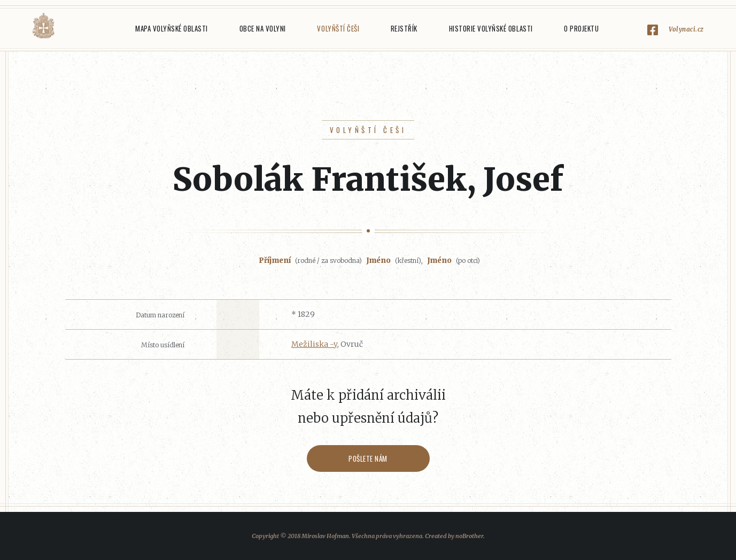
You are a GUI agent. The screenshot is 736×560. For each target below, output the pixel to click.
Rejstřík (404, 28)
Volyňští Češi (338, 28)
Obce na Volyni (263, 28)
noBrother (469, 536)
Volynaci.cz (686, 29)
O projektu (581, 28)
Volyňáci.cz (43, 26)
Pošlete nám (368, 458)
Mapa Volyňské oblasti (172, 28)
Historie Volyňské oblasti (491, 28)
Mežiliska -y (314, 344)
